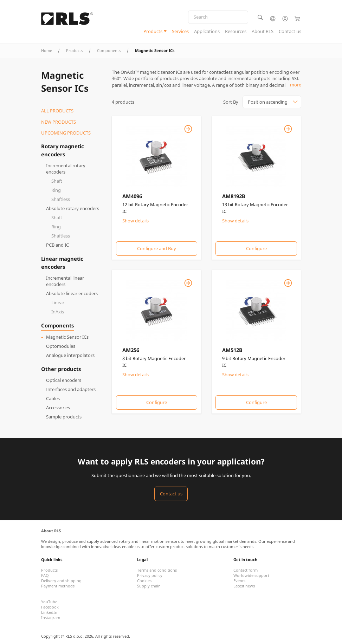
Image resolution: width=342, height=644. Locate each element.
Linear (58, 303)
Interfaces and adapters (71, 389)
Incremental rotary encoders (66, 169)
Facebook (50, 607)
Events (239, 581)
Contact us (290, 31)
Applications (207, 31)
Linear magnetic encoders (62, 262)
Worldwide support (251, 575)
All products (57, 111)
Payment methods (58, 586)
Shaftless (61, 199)
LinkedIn (49, 612)
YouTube (49, 602)
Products (153, 31)
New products (59, 122)
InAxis (58, 312)
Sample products (64, 417)
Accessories (58, 408)
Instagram (51, 617)
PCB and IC (57, 245)
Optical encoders (64, 380)
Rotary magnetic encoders (63, 150)
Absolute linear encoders (72, 293)
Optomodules (61, 346)
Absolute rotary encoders (73, 208)
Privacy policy (150, 575)
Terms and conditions (157, 570)
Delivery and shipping (61, 581)
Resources (236, 31)
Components (109, 50)
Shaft (57, 181)
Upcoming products (66, 133)
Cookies (144, 581)
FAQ (45, 575)
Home (47, 50)
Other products (61, 369)
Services (180, 31)
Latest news (244, 586)
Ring (56, 190)
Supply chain (149, 586)
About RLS (263, 31)
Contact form (246, 570)
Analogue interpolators (70, 355)
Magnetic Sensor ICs (67, 337)
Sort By (231, 102)
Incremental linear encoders (65, 281)
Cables (53, 398)
